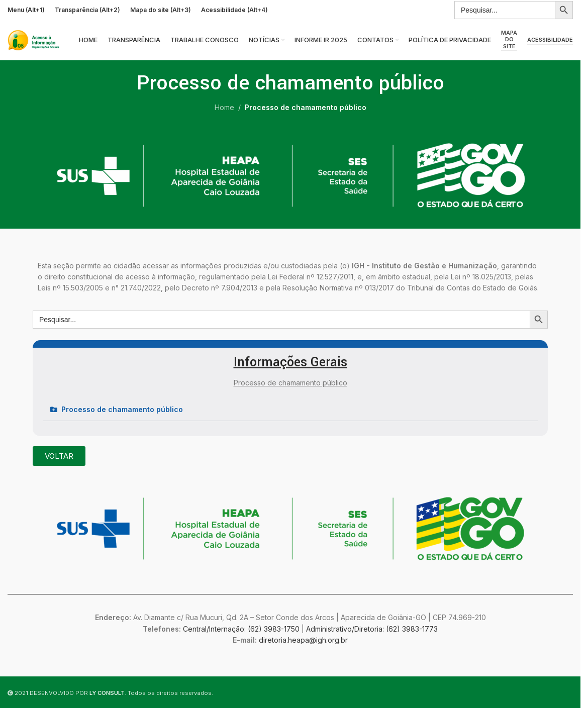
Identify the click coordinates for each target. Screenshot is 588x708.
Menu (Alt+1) (26, 10)
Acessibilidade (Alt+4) (234, 10)
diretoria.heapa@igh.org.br (303, 640)
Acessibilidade (550, 40)
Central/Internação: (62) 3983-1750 (241, 629)
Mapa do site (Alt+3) (161, 10)
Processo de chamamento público (122, 409)
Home (224, 107)
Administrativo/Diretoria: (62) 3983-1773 (372, 629)
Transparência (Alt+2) (87, 10)
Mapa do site (509, 39)
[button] (290, 410)
